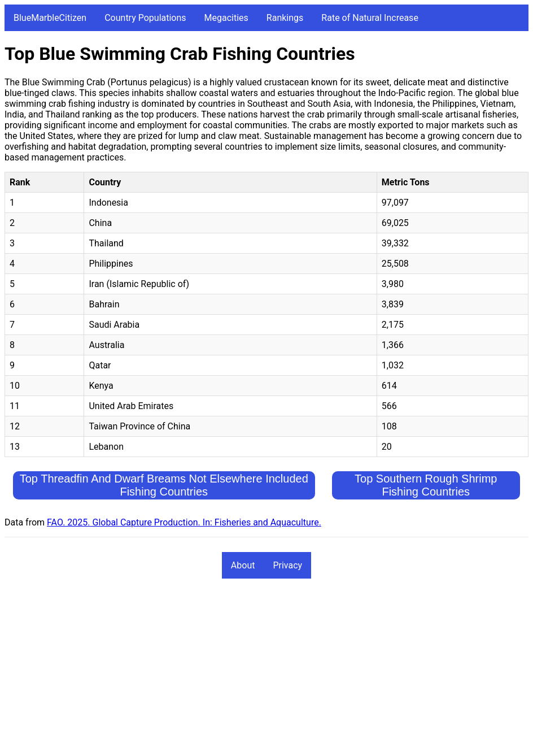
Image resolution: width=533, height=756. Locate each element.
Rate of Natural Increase (370, 18)
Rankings (285, 18)
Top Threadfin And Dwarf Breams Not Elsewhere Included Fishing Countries (164, 485)
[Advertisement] (266, 672)
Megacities (226, 18)
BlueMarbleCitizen (50, 18)
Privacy (287, 565)
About (243, 565)
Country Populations (145, 18)
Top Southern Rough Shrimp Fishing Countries (426, 485)
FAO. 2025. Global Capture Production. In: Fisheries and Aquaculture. (184, 522)
